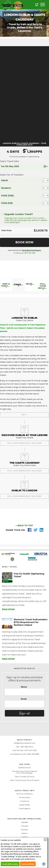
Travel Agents (24, 809)
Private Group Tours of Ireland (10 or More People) (25, 772)
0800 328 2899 (33, 754)
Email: (24, 699)
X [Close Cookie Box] (45, 839)
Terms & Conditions (24, 794)
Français (25, 826)
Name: (24, 687)
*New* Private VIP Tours (24, 777)
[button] (37, 5)
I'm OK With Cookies (10, 864)
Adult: (5, 180)
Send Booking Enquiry (32, 250)
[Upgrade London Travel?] (2, 214)
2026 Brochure (24, 768)
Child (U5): (7, 203)
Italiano (25, 833)
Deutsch (24, 830)
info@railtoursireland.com (25, 743)
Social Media (25, 805)
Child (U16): (7, 196)
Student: (6, 188)
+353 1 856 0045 (26, 747)
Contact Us (25, 801)
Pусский (24, 822)
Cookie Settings (28, 864)
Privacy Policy (25, 798)
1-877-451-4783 (30, 751)
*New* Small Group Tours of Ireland (24, 780)
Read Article (8, 609)
